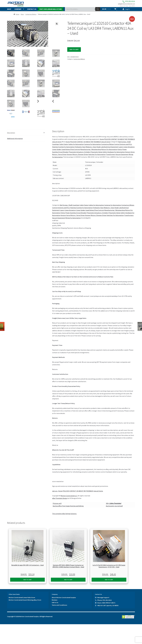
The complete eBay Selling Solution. (64, 515)
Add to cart (74, 51)
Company (18, 11)
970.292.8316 (125, 2)
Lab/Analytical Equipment (110, 149)
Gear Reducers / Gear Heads (91, 149)
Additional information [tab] (15, 140)
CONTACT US (115, 141)
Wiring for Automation (73, 220)
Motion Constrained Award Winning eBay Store (25, 602)
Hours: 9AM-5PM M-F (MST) (106, 605)
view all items (57, 144)
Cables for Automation (76, 146)
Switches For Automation (97, 156)
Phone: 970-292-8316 (104, 602)
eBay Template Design (60, 500)
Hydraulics (78, 149)
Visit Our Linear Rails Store (51, 11)
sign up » (55, 493)
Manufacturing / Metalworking (91, 151)
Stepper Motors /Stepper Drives (77, 156)
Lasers (121, 149)
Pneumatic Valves (97, 154)
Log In (127, 11)
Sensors (128, 154)
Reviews (55, 602)
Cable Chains (64, 146)
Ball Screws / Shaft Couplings (70, 207)
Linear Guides (57, 151)
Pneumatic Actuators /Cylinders (80, 154)
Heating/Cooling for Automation (63, 149)
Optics (120, 151)
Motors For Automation (109, 151)
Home (18, 16)
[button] (57, 26)
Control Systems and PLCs (123, 146)
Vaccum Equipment (122, 156)
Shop (9, 11)
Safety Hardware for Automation (114, 154)
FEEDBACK (131, 141)
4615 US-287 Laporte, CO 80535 (108, 607)
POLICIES (107, 141)
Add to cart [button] (28, 582)
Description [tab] (11, 135)
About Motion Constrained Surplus (64, 599)
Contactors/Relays (31, 16)
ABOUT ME (124, 141)
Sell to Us (55, 604)
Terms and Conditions (59, 607)
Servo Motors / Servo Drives (76, 217)
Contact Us (32, 11)
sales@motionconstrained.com (124, 5)
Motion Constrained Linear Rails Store (22, 599)
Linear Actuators (129, 149)
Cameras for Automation (92, 146)
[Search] (98, 11)
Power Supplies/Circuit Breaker (76, 215)
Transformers (111, 156)
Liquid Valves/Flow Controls (71, 151)
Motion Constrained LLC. (69, 498)
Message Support (103, 599)
